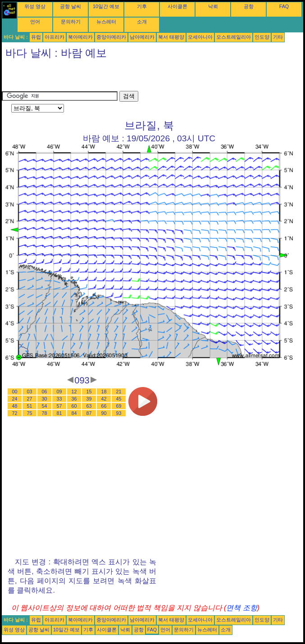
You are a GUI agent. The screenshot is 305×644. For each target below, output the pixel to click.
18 (104, 392)
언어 (35, 22)
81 (59, 413)
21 (119, 392)
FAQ (284, 6)
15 (89, 392)
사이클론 (178, 6)
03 (30, 392)
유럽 (36, 37)
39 (89, 399)
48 (15, 406)
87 (89, 413)
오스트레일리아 (234, 37)
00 (15, 392)
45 (119, 399)
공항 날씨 (71, 6)
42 (104, 399)
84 (74, 413)
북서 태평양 (171, 37)
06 (45, 392)
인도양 (262, 37)
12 (74, 392)
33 (59, 399)
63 (89, 406)
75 (30, 413)
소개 (142, 22)
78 (45, 413)
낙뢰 (213, 6)
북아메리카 (80, 37)
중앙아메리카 (111, 37)
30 (45, 399)
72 (15, 413)
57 (59, 406)
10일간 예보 (106, 6)
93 (119, 413)
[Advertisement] (107, 77)
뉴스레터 (106, 22)
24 (15, 399)
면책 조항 (241, 608)
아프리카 (55, 37)
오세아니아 (200, 37)
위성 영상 (35, 6)
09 (59, 392)
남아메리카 (142, 37)
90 (104, 413)
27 (30, 399)
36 (74, 399)
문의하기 (71, 22)
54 (45, 406)
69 (119, 406)
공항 (249, 6)
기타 (278, 37)
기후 (142, 6)
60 (74, 406)
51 (30, 406)
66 (104, 406)
